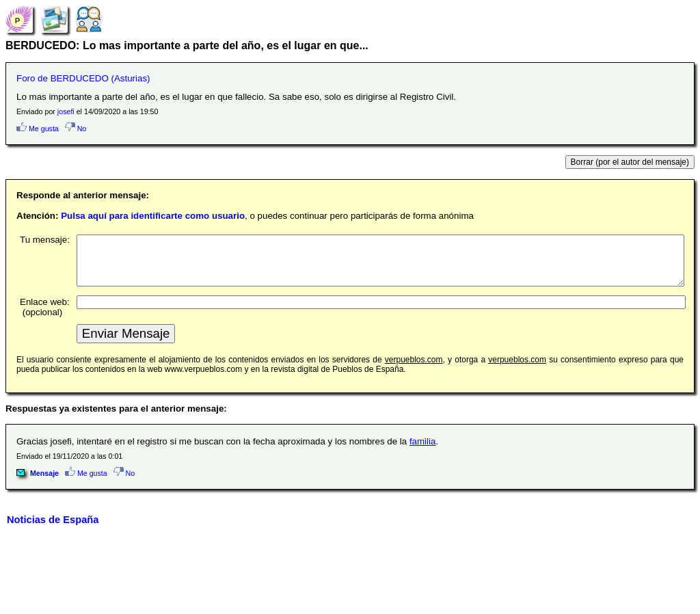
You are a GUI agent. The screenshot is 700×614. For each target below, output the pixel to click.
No (76, 129)
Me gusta (38, 129)
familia (423, 452)
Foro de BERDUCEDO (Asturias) (83, 78)
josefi (66, 111)
